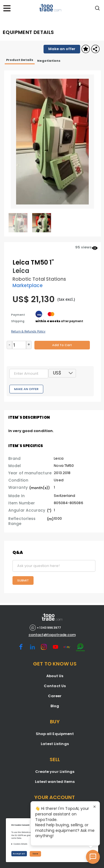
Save (35, 854)
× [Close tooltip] (95, 807)
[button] (71, 373)
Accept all (19, 854)
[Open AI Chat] (93, 857)
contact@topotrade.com (52, 635)
